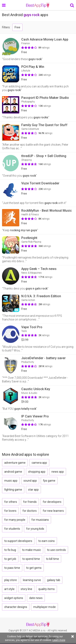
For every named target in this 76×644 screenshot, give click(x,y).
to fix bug (10, 550)
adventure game (15, 463)
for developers (52, 502)
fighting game (13, 490)
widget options (14, 598)
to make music (32, 550)
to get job (10, 559)
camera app (39, 463)
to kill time (52, 559)
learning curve (32, 580)
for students (12, 529)
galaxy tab (54, 580)
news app (58, 472)
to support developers (18, 541)
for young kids (35, 529)
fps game (49, 481)
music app (11, 481)
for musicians (40, 520)
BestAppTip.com (38, 5)
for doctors (30, 511)
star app (33, 490)
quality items (47, 589)
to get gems (34, 568)
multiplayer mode (44, 607)
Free (17, 27)
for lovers (10, 511)
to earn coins (47, 541)
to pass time (12, 568)
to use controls (56, 550)
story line (26, 589)
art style (9, 589)
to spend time (31, 559)
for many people (15, 520)
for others (11, 502)
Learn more (59, 640)
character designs (16, 607)
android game (13, 472)
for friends (30, 502)
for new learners (53, 511)
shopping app (37, 472)
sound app (30, 481)
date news (36, 598)
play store (11, 580)
